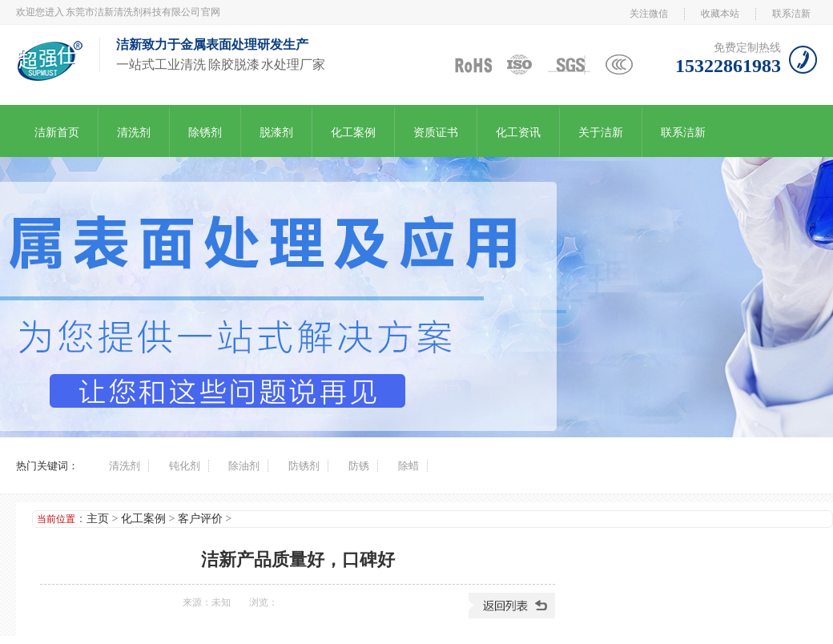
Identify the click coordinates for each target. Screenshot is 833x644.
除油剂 (244, 466)
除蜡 (408, 466)
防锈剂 (304, 466)
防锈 (359, 466)
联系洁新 (791, 14)
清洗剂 (134, 133)
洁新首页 (57, 133)
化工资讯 (518, 133)
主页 (98, 519)
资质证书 (436, 133)
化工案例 (353, 133)
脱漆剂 (276, 133)
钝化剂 (185, 466)
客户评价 (200, 519)
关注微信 (649, 14)
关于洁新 (601, 133)
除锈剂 (205, 133)
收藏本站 (720, 14)
